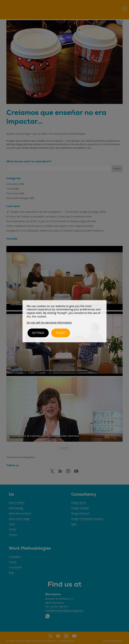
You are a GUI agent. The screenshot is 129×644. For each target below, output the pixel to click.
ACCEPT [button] (61, 333)
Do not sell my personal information (49, 323)
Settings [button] (38, 333)
